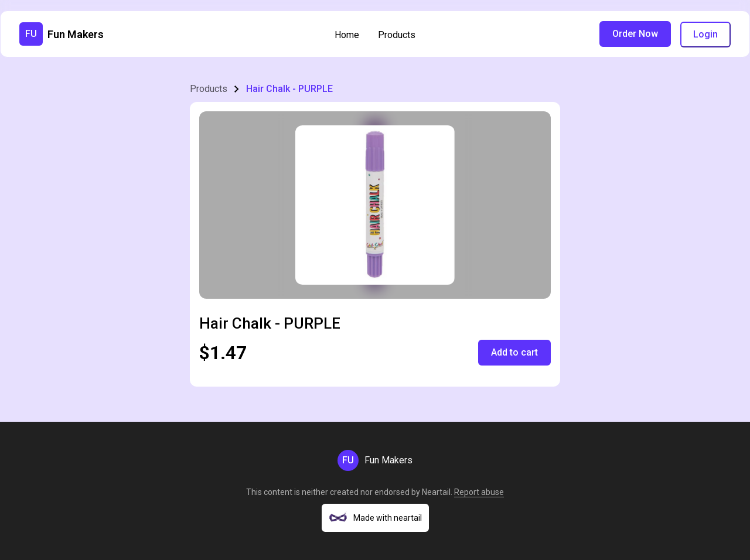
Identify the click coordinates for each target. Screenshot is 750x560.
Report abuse (479, 492)
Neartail (436, 492)
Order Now (635, 34)
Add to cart (514, 352)
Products (397, 35)
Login (705, 34)
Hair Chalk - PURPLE (289, 89)
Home (347, 35)
